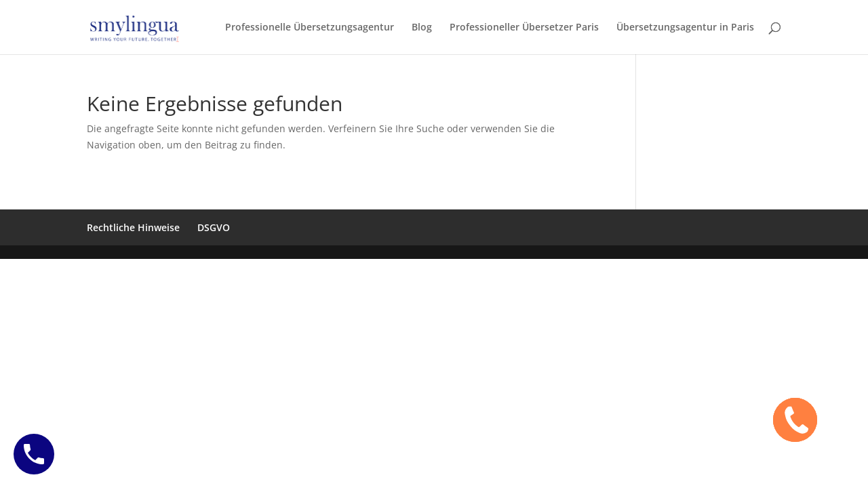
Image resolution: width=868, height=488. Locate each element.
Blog (422, 28)
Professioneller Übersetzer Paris (524, 28)
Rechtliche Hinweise (133, 227)
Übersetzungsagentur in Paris (685, 28)
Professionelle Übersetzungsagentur (310, 28)
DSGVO (214, 227)
